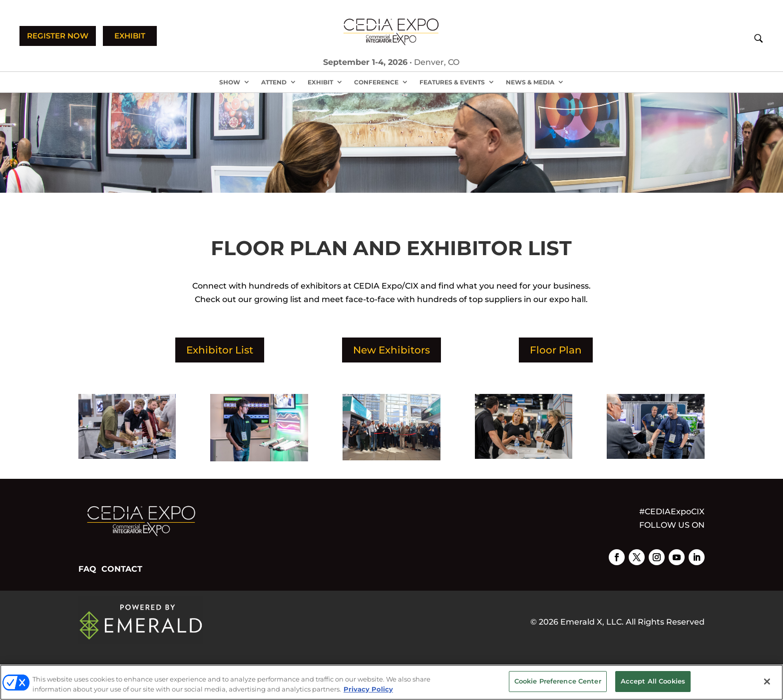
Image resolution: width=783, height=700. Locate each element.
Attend (274, 82)
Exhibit (320, 82)
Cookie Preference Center (558, 681)
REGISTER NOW (58, 36)
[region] (391, 682)
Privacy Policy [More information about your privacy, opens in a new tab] (368, 689)
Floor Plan (556, 350)
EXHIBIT (130, 36)
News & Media (530, 82)
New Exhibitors (391, 350)
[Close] (767, 682)
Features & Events (452, 82)
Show (230, 82)
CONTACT (122, 569)
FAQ (87, 569)
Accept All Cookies (653, 681)
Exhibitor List (220, 350)
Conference (376, 82)
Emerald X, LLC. (592, 622)
